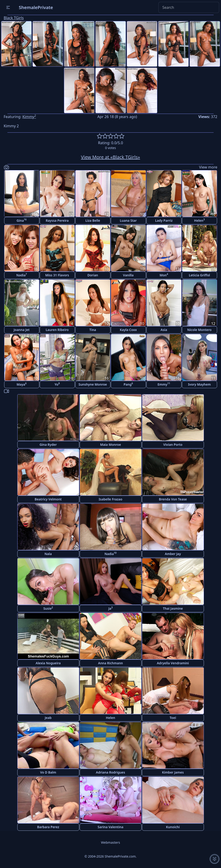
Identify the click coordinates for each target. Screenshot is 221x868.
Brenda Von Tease (173, 499)
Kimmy (29, 117)
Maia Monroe (110, 445)
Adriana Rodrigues (110, 772)
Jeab (48, 718)
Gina (22, 220)
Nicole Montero (199, 330)
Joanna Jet (22, 330)
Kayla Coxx (128, 330)
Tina (93, 330)
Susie (48, 608)
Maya (22, 384)
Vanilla (128, 275)
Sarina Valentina (110, 827)
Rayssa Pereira (57, 220)
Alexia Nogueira (48, 663)
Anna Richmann (111, 663)
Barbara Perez (48, 827)
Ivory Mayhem (199, 384)
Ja (110, 608)
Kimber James (173, 772)
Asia (164, 330)
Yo (57, 384)
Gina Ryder (48, 445)
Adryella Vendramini (173, 663)
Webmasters (110, 842)
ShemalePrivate (36, 7)
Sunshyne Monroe (93, 384)
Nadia (21, 275)
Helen (200, 220)
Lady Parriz (164, 220)
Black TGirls (14, 18)
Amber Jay (173, 554)
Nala (48, 554)
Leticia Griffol (199, 275)
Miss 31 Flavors (57, 275)
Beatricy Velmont (48, 499)
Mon (164, 275)
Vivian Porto (173, 445)
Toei (173, 718)
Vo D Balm (48, 772)
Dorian (93, 275)
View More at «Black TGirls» (111, 157)
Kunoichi (173, 827)
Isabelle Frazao (110, 499)
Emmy (164, 384)
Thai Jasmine (173, 608)
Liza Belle (93, 220)
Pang (128, 384)
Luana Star (128, 220)
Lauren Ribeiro (57, 330)
